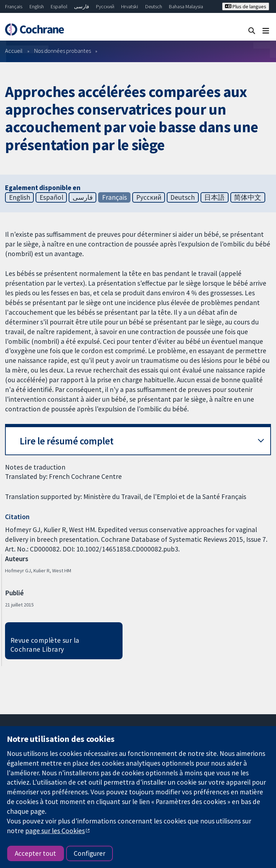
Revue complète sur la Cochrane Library (45, 645)
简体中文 (248, 197)
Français (14, 6)
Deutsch (154, 6)
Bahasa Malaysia (186, 6)
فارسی (82, 6)
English (37, 6)
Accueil (14, 51)
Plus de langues (246, 6)
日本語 (214, 197)
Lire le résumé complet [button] (67, 441)
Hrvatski (130, 6)
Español (59, 6)
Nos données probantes (63, 51)
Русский (105, 6)
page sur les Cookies (55, 831)
